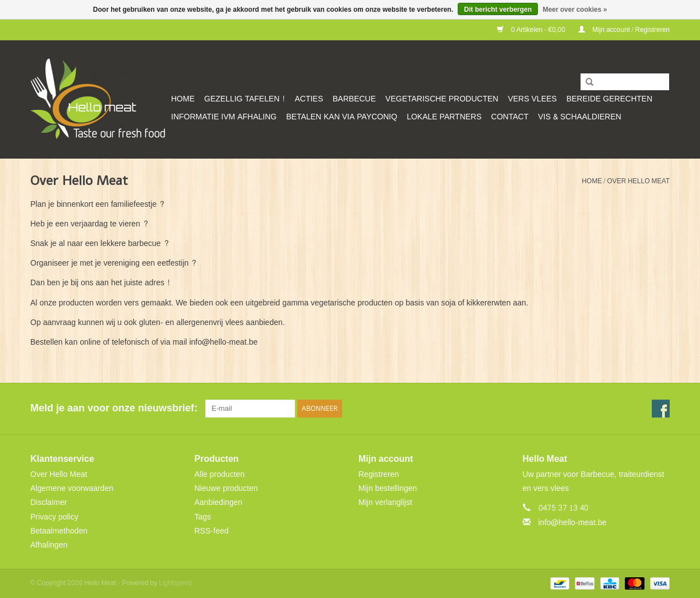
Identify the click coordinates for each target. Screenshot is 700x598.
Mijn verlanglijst (385, 502)
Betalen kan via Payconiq (342, 117)
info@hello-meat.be (573, 523)
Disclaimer (49, 502)
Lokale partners (444, 117)
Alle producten (220, 474)
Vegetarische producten (442, 99)
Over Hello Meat (638, 181)
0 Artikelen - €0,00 (532, 30)
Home (183, 99)
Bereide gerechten (609, 99)
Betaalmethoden (59, 531)
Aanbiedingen (219, 502)
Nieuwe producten (226, 488)
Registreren (379, 474)
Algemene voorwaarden (72, 488)
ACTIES (309, 99)
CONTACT (510, 117)
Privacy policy (54, 517)
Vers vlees (532, 99)
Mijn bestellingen (388, 488)
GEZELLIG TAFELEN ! (245, 99)
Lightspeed (175, 583)
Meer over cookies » (575, 10)
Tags (203, 517)
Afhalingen (49, 545)
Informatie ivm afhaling (224, 117)
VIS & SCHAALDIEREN (579, 117)
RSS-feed (212, 531)
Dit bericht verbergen (498, 10)
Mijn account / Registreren (624, 30)
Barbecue (354, 99)
